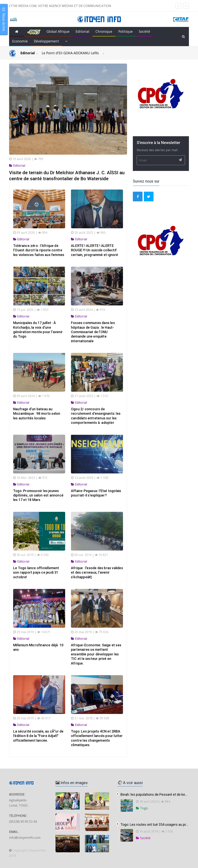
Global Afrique (58, 31)
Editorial (82, 31)
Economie (20, 41)
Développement (46, 41)
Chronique (104, 31)
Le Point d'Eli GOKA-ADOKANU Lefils (70, 53)
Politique (125, 31)
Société (144, 31)
